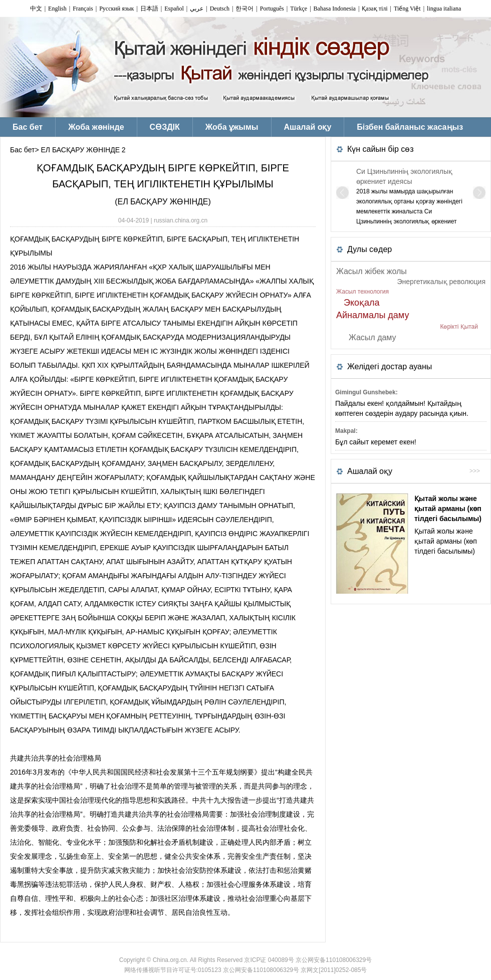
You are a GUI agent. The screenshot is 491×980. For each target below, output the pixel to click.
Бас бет (22, 150)
